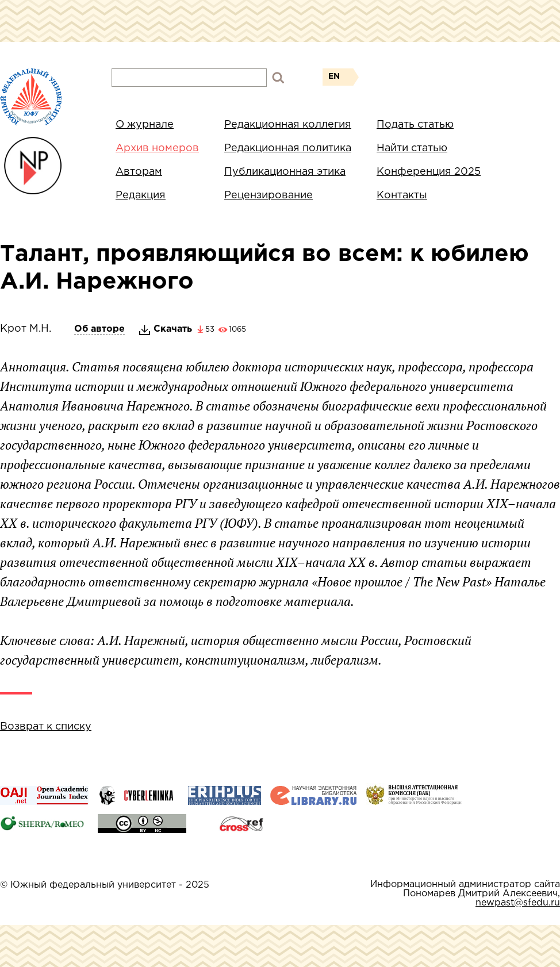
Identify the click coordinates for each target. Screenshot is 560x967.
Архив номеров (157, 148)
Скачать (173, 329)
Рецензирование (269, 195)
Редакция (141, 195)
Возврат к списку (46, 727)
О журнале (145, 125)
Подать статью (415, 125)
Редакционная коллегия (288, 125)
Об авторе (99, 329)
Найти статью (412, 148)
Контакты (402, 195)
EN (334, 76)
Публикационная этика (285, 172)
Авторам (139, 172)
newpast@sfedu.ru (518, 903)
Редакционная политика (288, 148)
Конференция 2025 (429, 172)
